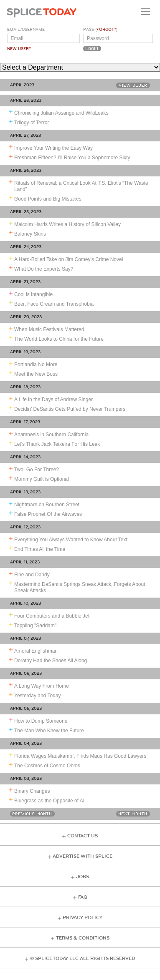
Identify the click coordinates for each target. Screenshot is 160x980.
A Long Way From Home (42, 686)
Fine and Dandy (32, 575)
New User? (19, 49)
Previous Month (32, 814)
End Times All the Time (40, 549)
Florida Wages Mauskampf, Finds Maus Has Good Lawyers (80, 756)
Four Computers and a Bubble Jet (52, 616)
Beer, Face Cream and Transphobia (54, 304)
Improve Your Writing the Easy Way (53, 148)
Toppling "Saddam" (35, 626)
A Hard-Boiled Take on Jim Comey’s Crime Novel (69, 259)
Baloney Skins (30, 234)
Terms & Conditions (83, 938)
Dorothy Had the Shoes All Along (51, 661)
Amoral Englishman (36, 651)
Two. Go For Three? (37, 470)
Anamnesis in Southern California (51, 435)
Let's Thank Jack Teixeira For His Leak (57, 444)
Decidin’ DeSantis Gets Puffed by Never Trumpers (70, 409)
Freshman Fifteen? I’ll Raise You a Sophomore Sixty (72, 158)
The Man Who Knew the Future (49, 731)
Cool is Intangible (33, 294)
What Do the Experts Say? (44, 269)
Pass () (100, 30)
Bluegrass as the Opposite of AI (49, 801)
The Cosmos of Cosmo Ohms (47, 766)
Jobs (83, 877)
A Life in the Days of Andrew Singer (53, 400)
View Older (133, 85)
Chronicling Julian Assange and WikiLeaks (61, 113)
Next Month (133, 814)
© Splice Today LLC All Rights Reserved (83, 959)
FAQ (83, 897)
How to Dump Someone (41, 721)
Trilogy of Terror (32, 123)
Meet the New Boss (36, 374)
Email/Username (26, 30)
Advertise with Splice (83, 856)
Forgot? (106, 30)
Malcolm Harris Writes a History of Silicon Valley (67, 224)
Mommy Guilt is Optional (42, 479)
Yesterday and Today (37, 696)
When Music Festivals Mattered (49, 329)
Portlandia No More (36, 364)
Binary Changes (32, 791)
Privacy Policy (83, 918)
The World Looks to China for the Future (59, 339)
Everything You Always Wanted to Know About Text (71, 540)
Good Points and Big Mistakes (48, 199)
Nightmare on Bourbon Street (47, 505)
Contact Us (83, 836)
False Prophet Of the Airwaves (48, 514)
